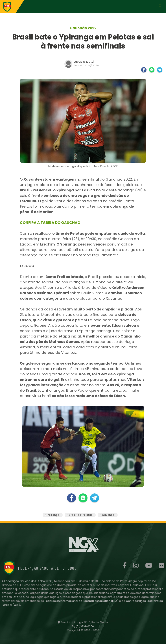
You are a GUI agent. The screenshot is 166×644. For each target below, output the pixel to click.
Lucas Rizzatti (84, 62)
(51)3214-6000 (84, 626)
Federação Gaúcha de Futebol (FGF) (29, 581)
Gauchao (108, 515)
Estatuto (18, 597)
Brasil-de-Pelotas (81, 515)
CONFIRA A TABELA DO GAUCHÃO (50, 223)
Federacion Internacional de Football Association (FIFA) (82, 601)
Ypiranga (53, 515)
